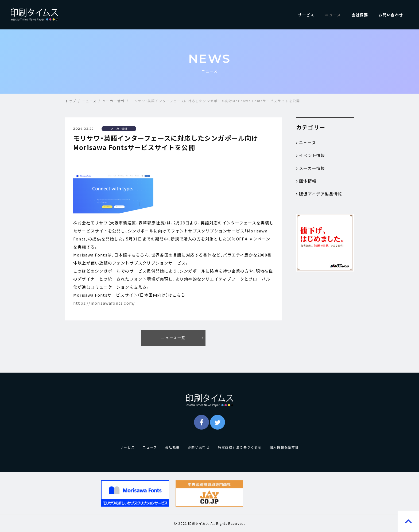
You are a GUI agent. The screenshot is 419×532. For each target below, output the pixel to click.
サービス (306, 15)
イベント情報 (311, 155)
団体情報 (306, 181)
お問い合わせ (391, 15)
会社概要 (360, 15)
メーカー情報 (311, 168)
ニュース (333, 15)
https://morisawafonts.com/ (104, 303)
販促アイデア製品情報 (319, 194)
